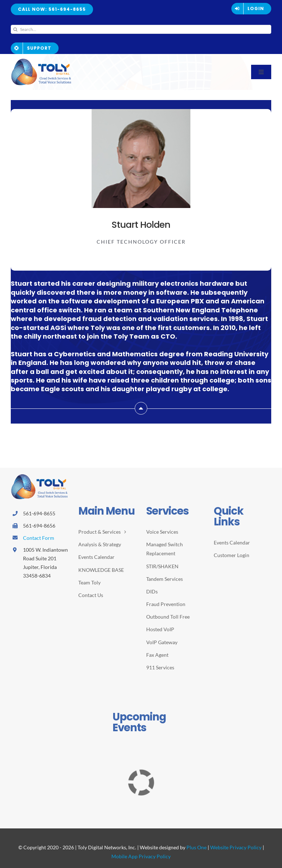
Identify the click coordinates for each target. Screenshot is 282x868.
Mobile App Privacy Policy (141, 856)
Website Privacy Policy (236, 847)
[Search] (15, 29)
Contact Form (39, 538)
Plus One (197, 847)
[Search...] (141, 29)
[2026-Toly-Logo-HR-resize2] (41, 61)
